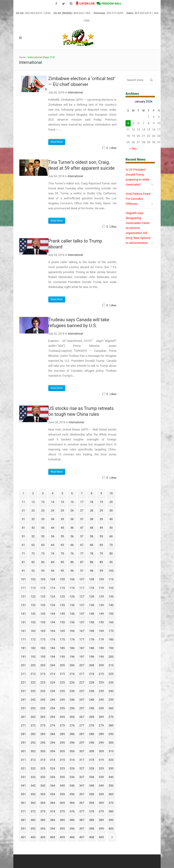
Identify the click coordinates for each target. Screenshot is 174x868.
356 (72, 794)
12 (33, 502)
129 (101, 596)
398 (92, 829)
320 (111, 760)
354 (53, 794)
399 (101, 829)
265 (62, 717)
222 (33, 682)
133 (43, 605)
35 (62, 519)
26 (72, 510)
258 (92, 708)
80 (111, 553)
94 (53, 571)
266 (72, 717)
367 (82, 803)
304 (53, 751)
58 (92, 536)
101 (23, 579)
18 (92, 502)
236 (72, 691)
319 (101, 760)
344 (53, 786)
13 (43, 502)
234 (53, 691)
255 (62, 708)
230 (111, 682)
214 (53, 674)
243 (43, 700)
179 (101, 639)
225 (62, 682)
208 (92, 665)
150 (111, 614)
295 (62, 743)
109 (101, 579)
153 (43, 622)
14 (53, 502)
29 (101, 510)
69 (101, 545)
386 (72, 820)
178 (92, 639)
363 (43, 803)
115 (62, 588)
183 (43, 648)
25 (62, 510)
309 (101, 751)
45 (62, 528)
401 (23, 837)
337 (82, 777)
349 (101, 786)
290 (111, 734)
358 (92, 794)
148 (92, 614)
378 (92, 811)
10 (111, 493)
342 (33, 786)
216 (72, 674)
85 (62, 562)
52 (33, 536)
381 (23, 820)
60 (111, 536)
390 (111, 820)
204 (53, 665)
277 (82, 725)
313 (43, 760)
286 (72, 734)
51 (23, 536)
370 (111, 803)
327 (82, 768)
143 (43, 614)
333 (43, 777)
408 (92, 837)
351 (23, 794)
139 (101, 605)
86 (72, 562)
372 (33, 811)
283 (43, 734)
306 (72, 751)
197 (82, 657)
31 (23, 519)
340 (111, 777)
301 (23, 751)
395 (62, 829)
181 (23, 648)
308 (92, 751)
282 (33, 734)
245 (62, 700)
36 (72, 519)
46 (72, 528)
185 (62, 648)
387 (82, 820)
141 (23, 614)
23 (43, 510)
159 (101, 622)
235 (62, 691)
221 (23, 682)
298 (92, 743)
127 (82, 596)
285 (62, 734)
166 (72, 631)
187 (82, 648)
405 (62, 837)
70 (111, 545)
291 (23, 743)
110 (111, 579)
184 (53, 648)
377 (82, 811)
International (75, 93)
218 (92, 674)
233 (43, 691)
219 (101, 674)
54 (53, 536)
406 (72, 837)
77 (82, 553)
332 (33, 777)
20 (111, 502)
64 (53, 545)
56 (72, 536)
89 (101, 562)
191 (23, 657)
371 (23, 811)
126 (72, 596)
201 (23, 665)
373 (43, 811)
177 (82, 639)
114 (53, 588)
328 (92, 768)
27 (82, 510)
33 (43, 519)
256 (72, 708)
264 (53, 717)
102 (33, 579)
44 (53, 528)
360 (111, 794)
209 (101, 665)
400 (111, 829)
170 (111, 631)
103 (43, 579)
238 (92, 691)
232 (33, 691)
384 (53, 820)
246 (72, 700)
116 (72, 588)
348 (92, 786)
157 (82, 622)
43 (43, 528)
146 (72, 614)
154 (53, 622)
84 (53, 562)
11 (23, 502)
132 (33, 605)
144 (53, 614)
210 (111, 665)
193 (43, 657)
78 (92, 553)
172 (33, 639)
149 (101, 614)
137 (82, 605)
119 (101, 588)
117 (82, 588)
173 (43, 639)
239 (101, 691)
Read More (57, 142)
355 (62, 794)
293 (43, 743)
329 (101, 768)
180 (111, 639)
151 (23, 622)
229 (101, 682)
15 (62, 502)
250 (111, 700)
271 (23, 725)
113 (43, 588)
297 (82, 743)
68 (92, 545)
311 (23, 760)
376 (72, 811)
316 (72, 760)
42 (33, 528)
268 (92, 717)
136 (72, 605)
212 (33, 674)
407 (82, 837)
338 (92, 777)
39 (101, 519)
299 (101, 743)
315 (62, 760)
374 (53, 811)
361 (23, 803)
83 (43, 562)
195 (62, 657)
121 (23, 596)
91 (23, 571)
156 (72, 622)
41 (23, 528)
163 (43, 631)
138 (92, 605)
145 (62, 614)
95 (62, 571)
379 (101, 811)
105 (62, 579)
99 (101, 571)
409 (101, 837)
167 (82, 631)
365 (62, 803)
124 (53, 596)
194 (53, 657)
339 (101, 777)
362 (33, 803)
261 (23, 717)
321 (23, 768)
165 (62, 631)
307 (82, 751)
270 (111, 717)
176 (72, 639)
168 (92, 631)
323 (43, 768)
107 (82, 579)
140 (111, 605)
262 (33, 717)
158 (92, 622)
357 (82, 794)
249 (101, 700)
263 (43, 717)
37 (82, 519)
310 (111, 751)
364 (53, 803)
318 (92, 760)
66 (72, 545)
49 (101, 528)
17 (82, 502)
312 (33, 760)
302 (33, 751)
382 (33, 820)
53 (43, 536)
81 (23, 562)
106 (72, 579)
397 (82, 829)
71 (23, 553)
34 (53, 519)
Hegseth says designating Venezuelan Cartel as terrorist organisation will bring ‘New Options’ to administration (138, 228)
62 (33, 545)
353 (43, 794)
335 (62, 777)
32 (33, 519)
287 (82, 734)
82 (33, 562)
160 (111, 622)
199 (101, 657)
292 (33, 743)
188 (92, 648)
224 (53, 682)
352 (33, 794)
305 (62, 751)
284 (53, 734)
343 (43, 786)
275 (62, 725)
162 (33, 631)
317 (82, 760)
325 (62, 768)
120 (111, 588)
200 (111, 657)
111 (23, 588)
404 (53, 837)
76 (72, 553)
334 (53, 777)
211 (23, 674)
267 (82, 717)
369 (101, 803)
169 (101, 631)
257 (82, 708)
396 (72, 829)
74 (53, 553)
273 (43, 725)
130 (111, 596)
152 (33, 622)
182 (33, 648)
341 (23, 786)
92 (33, 571)
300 (111, 743)
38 (92, 519)
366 (72, 803)
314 (53, 760)
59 (101, 536)
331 (23, 777)
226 (72, 682)
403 (43, 837)
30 (111, 510)
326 (72, 768)
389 (101, 820)
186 (72, 648)
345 (62, 786)
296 (72, 743)
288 (92, 734)
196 (72, 657)
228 (92, 682)
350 (111, 786)
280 (111, 725)
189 (101, 648)
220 (111, 674)
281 (23, 734)
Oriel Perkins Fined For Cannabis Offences (138, 199)
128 (92, 596)
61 (23, 545)
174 (53, 639)
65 (62, 545)
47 (82, 528)
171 (23, 639)
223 (43, 682)
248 (92, 700)
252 (33, 708)
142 (33, 614)
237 (82, 691)
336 (72, 777)
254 (53, 708)
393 (43, 829)
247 (82, 700)
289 (101, 734)
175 (62, 639)
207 (82, 665)
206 (72, 665)
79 (101, 553)
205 (62, 665)
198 (92, 657)
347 (82, 786)
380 (111, 811)
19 (101, 502)
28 (92, 510)
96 (72, 571)
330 (111, 768)
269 (101, 717)
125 (62, 596)
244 (53, 700)
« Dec (133, 149)
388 (92, 820)
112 (33, 588)
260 (111, 708)
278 (92, 725)
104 (53, 579)
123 (43, 596)
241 (23, 700)
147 (82, 614)
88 (92, 562)
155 (62, 622)
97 (82, 571)
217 (82, 674)
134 (53, 605)
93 (43, 571)
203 (43, 665)
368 (92, 803)
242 (33, 700)
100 (111, 571)
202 (33, 665)
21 (23, 510)
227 (82, 682)
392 (33, 829)
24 (53, 510)
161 (23, 631)
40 (111, 519)
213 (43, 674)
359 (101, 794)
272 (33, 725)
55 (62, 536)
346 (72, 786)
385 (62, 820)
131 (23, 605)
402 (33, 837)
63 (43, 545)
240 (111, 691)
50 (111, 528)
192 (33, 657)
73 (43, 553)
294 (53, 743)
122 (33, 596)
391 (23, 829)
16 (72, 502)
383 (43, 820)
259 (101, 708)
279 (101, 725)
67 (82, 545)
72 (33, 553)
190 (111, 648)
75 (62, 553)
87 (82, 562)
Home (22, 57)
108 (92, 579)
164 (53, 631)
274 (53, 725)
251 (23, 708)
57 (82, 536)
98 (92, 571)
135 (62, 605)
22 (33, 510)
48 (92, 528)
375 (62, 811)
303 (43, 751)
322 (33, 768)
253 (43, 708)
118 (92, 588)
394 (53, 829)
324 (53, 768)
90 (111, 562)
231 (23, 691)
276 (72, 725)
